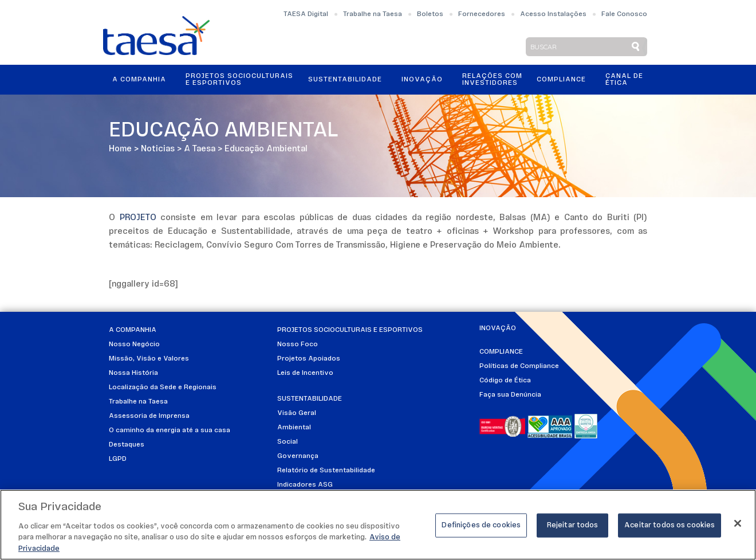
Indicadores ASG (305, 485)
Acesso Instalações (553, 14)
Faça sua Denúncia (510, 395)
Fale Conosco (624, 14)
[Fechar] (738, 527)
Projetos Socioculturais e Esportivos (239, 80)
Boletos (430, 14)
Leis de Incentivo (305, 373)
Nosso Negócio (134, 344)
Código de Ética (505, 381)
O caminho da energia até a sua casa (170, 430)
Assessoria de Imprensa (149, 416)
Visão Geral (297, 413)
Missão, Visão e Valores (149, 359)
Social (288, 442)
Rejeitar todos (573, 529)
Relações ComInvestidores (492, 80)
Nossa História (133, 373)
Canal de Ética (624, 80)
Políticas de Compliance (519, 366)
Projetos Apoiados (309, 359)
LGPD (118, 459)
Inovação (422, 80)
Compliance (561, 80)
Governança (298, 456)
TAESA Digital (306, 14)
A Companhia (139, 80)
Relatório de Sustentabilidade (326, 471)
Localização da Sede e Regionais (163, 387)
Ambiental (294, 428)
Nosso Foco (298, 344)
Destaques (127, 445)
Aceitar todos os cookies (670, 529)
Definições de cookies (481, 529)
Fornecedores (482, 14)
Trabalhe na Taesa (373, 14)
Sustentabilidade (345, 80)
